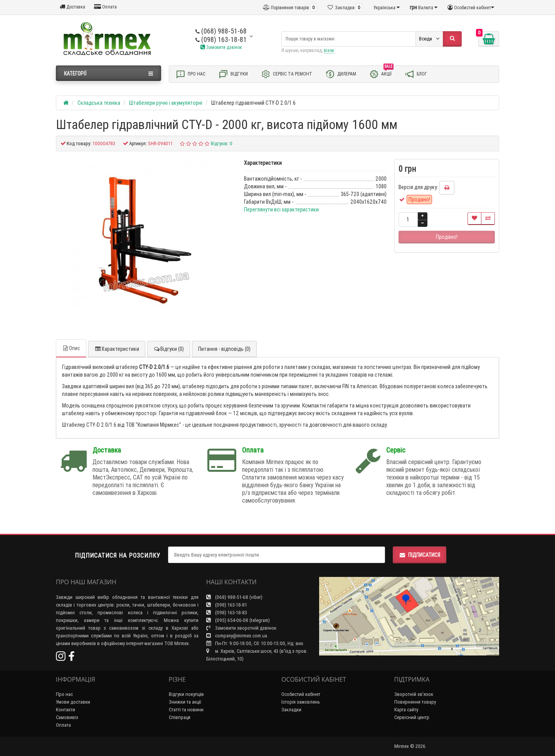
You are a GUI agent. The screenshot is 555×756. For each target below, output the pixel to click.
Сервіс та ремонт (287, 74)
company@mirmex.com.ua (237, 636)
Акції (381, 74)
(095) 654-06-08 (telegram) (238, 620)
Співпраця (180, 717)
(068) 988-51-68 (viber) (234, 597)
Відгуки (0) (169, 349)
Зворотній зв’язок (414, 694)
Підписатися (420, 555)
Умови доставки (73, 702)
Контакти (66, 710)
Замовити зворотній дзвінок (241, 628)
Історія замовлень (301, 702)
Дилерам (341, 74)
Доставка (72, 7)
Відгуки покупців (186, 694)
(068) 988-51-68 (221, 31)
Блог (416, 74)
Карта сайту (406, 710)
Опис (71, 348)
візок (329, 50)
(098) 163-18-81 (221, 39)
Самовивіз (67, 717)
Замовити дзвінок (221, 47)
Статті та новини (186, 710)
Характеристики (117, 349)
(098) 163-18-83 (227, 613)
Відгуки (233, 74)
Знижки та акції (185, 702)
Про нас (191, 74)
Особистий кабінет (301, 694)
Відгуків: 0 (222, 143)
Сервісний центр (412, 717)
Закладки (291, 710)
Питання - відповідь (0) (224, 349)
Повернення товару (415, 702)
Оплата (105, 7)
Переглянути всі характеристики (281, 210)
